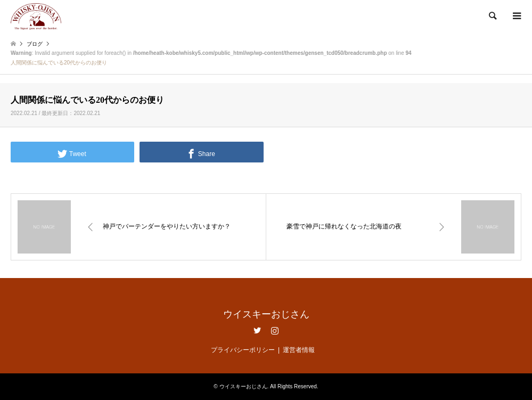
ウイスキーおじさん (266, 314)
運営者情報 (299, 350)
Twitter (257, 330)
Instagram (275, 330)
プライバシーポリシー (243, 350)
